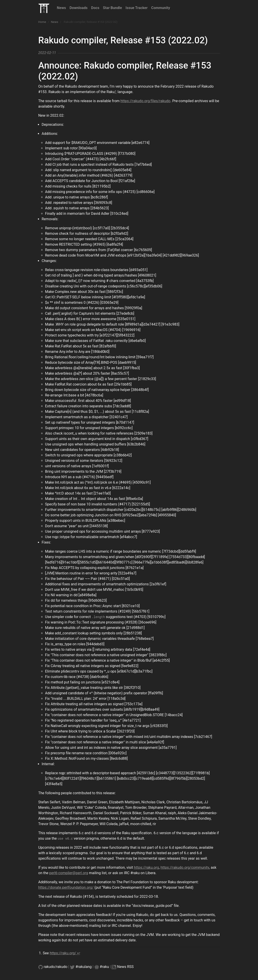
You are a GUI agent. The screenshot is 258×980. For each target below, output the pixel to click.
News (61, 8)
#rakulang (84, 967)
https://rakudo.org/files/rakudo (145, 101)
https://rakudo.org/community (185, 867)
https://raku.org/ (63, 953)
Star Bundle (113, 8)
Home (42, 22)
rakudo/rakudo (56, 967)
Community (161, 8)
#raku (104, 967)
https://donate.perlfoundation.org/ (66, 887)
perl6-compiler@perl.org (69, 873)
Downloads (78, 8)
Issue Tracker (136, 8)
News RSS (125, 967)
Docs (95, 8)
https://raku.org (146, 867)
